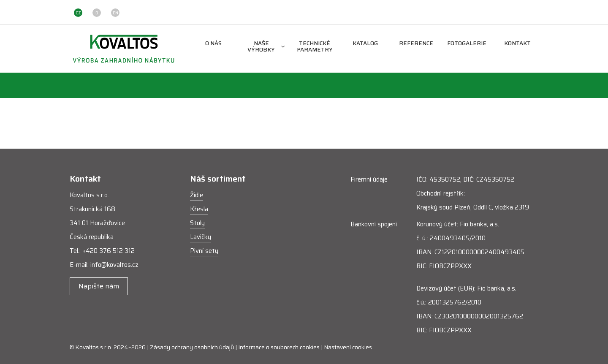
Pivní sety (204, 251)
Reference (416, 44)
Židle (197, 195)
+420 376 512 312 (109, 251)
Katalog (365, 44)
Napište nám (99, 286)
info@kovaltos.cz (114, 265)
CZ (78, 13)
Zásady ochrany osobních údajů (192, 347)
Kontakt (517, 44)
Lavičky (201, 237)
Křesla (199, 209)
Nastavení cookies (348, 347)
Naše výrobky (266, 47)
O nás (213, 44)
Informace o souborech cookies (279, 347)
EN (115, 13)
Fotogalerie (467, 44)
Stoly (197, 223)
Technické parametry (315, 47)
